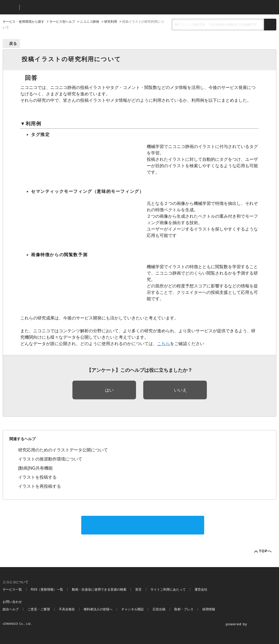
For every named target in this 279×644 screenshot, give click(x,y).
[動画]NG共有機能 (35, 468)
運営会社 (201, 590)
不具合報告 (67, 609)
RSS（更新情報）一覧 (47, 590)
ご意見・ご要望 (39, 609)
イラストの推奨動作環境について (50, 459)
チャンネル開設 (133, 609)
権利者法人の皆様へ (98, 609)
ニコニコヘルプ (52, 7)
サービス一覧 (12, 590)
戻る (13, 44)
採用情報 (209, 609)
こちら (164, 344)
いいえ (180, 390)
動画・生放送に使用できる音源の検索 (99, 590)
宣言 (138, 590)
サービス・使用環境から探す (24, 22)
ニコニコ (10, 7)
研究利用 (111, 22)
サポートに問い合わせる (143, 525)
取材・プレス (184, 609)
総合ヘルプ (11, 609)
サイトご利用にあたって (168, 590)
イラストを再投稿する (40, 486)
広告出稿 (159, 609)
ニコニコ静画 (90, 22)
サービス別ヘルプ (62, 22)
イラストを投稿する (37, 477)
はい (109, 390)
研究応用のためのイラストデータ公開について (63, 450)
